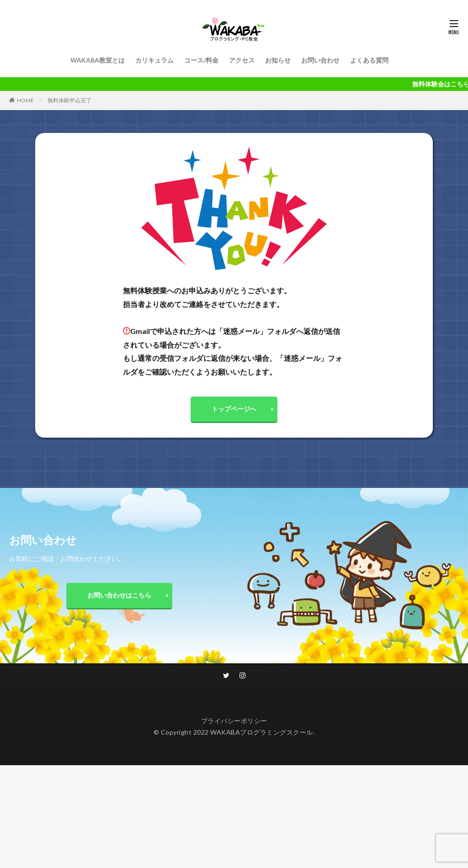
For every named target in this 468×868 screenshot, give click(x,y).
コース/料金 (201, 60)
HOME (25, 100)
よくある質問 (369, 60)
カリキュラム (154, 60)
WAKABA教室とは (98, 60)
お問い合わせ (320, 60)
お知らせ (278, 60)
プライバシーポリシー (234, 723)
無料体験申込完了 (69, 100)
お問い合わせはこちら (119, 597)
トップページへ (234, 410)
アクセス (242, 60)
